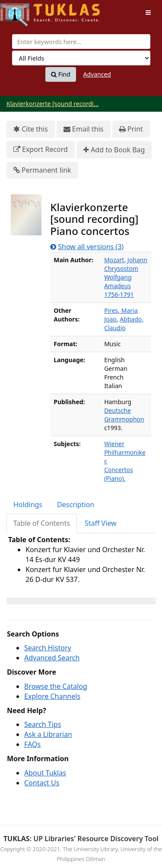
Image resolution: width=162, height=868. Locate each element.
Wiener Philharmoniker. (125, 452)
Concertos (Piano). (119, 474)
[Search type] (81, 58)
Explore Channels (52, 696)
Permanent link (42, 170)
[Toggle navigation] (148, 13)
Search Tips (43, 724)
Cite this (31, 129)
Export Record (41, 149)
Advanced (97, 74)
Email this (84, 129)
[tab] (28, 505)
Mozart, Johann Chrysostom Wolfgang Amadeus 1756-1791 (126, 277)
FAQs (32, 744)
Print (131, 129)
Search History (48, 648)
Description (76, 505)
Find (61, 74)
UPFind (22, 11)
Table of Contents (42, 523)
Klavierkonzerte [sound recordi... (52, 104)
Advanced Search (52, 658)
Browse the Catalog (56, 686)
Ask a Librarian (48, 734)
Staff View (101, 523)
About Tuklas (45, 773)
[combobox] (81, 42)
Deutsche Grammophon (124, 415)
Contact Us (42, 783)
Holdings (28, 505)
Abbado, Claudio (124, 323)
